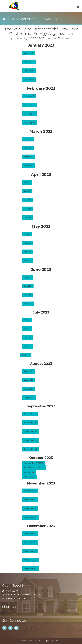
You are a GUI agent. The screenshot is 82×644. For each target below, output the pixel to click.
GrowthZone (57, 641)
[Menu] (3, 613)
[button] (29, 53)
